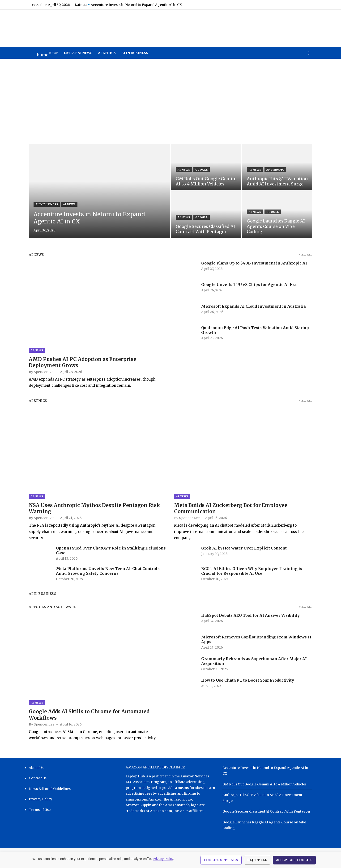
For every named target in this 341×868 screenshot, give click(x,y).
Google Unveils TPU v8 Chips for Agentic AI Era (249, 285)
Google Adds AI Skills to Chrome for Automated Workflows (89, 715)
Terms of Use (40, 810)
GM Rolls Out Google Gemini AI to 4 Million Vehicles (264, 784)
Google (202, 170)
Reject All (257, 860)
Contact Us (38, 778)
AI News (69, 204)
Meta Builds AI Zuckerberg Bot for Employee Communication (231, 508)
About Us (36, 768)
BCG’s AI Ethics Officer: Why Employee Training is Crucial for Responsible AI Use (252, 571)
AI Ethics (107, 53)
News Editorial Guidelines (50, 789)
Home (53, 53)
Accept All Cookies (294, 860)
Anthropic (275, 170)
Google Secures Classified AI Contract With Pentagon (266, 811)
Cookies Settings (221, 860)
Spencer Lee (44, 372)
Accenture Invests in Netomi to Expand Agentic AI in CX (136, 5)
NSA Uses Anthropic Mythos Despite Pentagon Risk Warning (94, 508)
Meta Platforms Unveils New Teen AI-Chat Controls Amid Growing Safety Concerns (108, 571)
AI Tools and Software (52, 607)
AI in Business (135, 53)
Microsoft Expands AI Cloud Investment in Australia (254, 306)
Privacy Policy (40, 799)
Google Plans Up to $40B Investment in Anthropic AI (254, 263)
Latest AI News (78, 53)
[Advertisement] (170, 101)
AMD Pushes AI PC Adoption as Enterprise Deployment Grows (83, 362)
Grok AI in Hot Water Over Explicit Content (244, 548)
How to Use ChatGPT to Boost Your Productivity (248, 680)
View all (306, 255)
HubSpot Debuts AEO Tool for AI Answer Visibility (250, 615)
